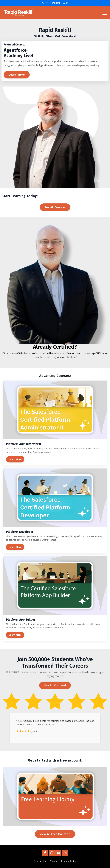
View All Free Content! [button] (55, 834)
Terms (54, 861)
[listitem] (55, 32)
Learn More (15, 459)
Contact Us (40, 861)
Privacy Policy (68, 861)
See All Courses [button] (55, 207)
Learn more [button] (17, 75)
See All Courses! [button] (55, 685)
